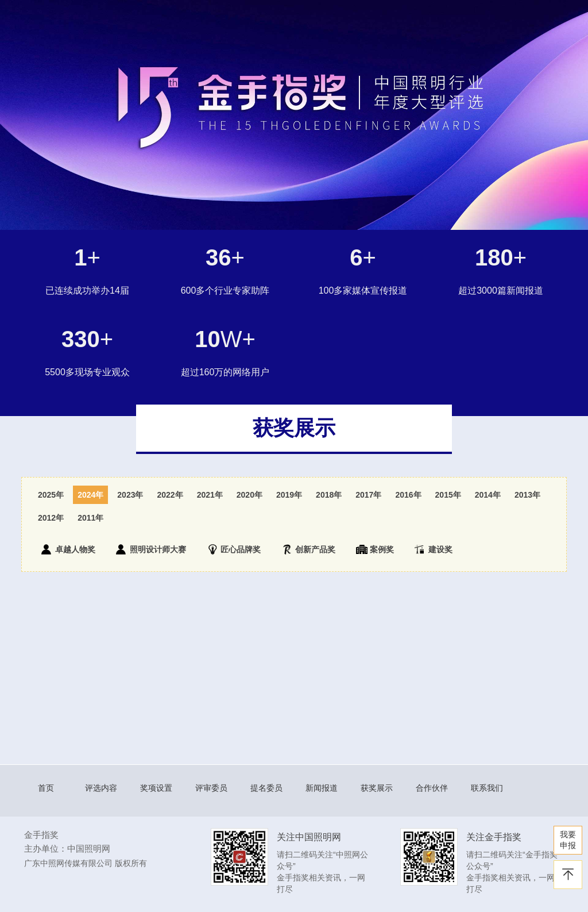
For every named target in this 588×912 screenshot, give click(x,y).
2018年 (329, 495)
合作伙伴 (432, 788)
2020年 (249, 495)
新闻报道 (322, 788)
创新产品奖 (308, 549)
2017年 (368, 495)
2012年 (51, 518)
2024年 (90, 495)
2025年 (51, 495)
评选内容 (101, 788)
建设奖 (434, 549)
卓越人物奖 (68, 549)
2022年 (170, 495)
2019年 (289, 495)
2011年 (90, 518)
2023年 (130, 495)
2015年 (448, 495)
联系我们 (487, 788)
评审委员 (211, 788)
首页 (46, 788)
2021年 (210, 495)
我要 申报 (568, 840)
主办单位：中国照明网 (67, 848)
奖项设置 (156, 788)
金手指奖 (41, 835)
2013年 (527, 495)
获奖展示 (377, 788)
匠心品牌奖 (234, 549)
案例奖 (375, 549)
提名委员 (266, 788)
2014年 (488, 495)
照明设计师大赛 (151, 549)
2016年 (408, 495)
